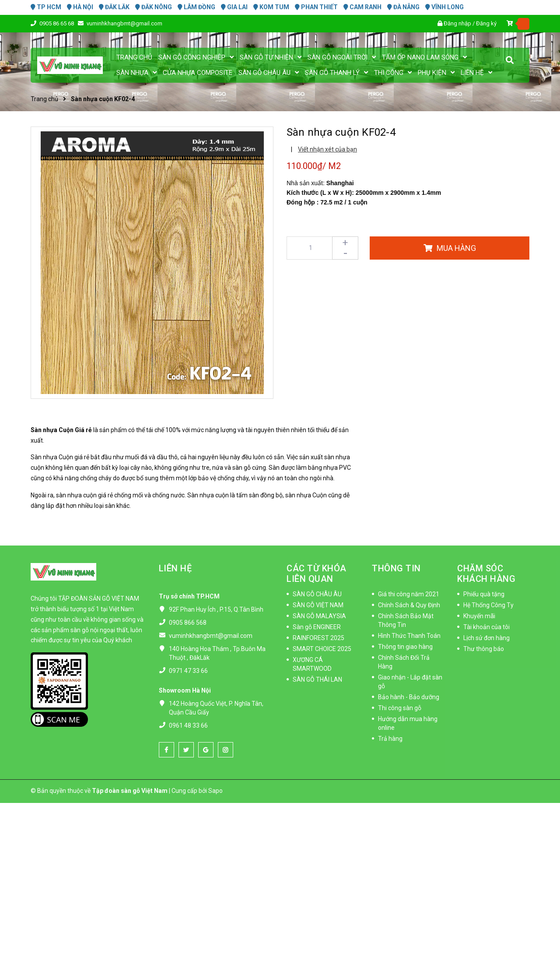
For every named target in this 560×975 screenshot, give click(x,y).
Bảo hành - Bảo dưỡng (409, 697)
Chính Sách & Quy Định (409, 605)
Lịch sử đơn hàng (486, 638)
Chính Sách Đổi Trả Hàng (404, 662)
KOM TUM (271, 7)
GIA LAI (234, 7)
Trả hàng (390, 739)
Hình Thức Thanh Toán (409, 636)
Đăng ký (486, 23)
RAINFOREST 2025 (318, 638)
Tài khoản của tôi (486, 627)
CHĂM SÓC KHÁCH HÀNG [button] (486, 574)
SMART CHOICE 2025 (322, 649)
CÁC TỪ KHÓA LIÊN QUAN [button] (317, 574)
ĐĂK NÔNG (154, 7)
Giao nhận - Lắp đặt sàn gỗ (410, 682)
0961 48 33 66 (188, 725)
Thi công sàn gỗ (400, 708)
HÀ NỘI (80, 7)
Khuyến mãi (479, 616)
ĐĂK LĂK (114, 7)
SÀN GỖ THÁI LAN (317, 679)
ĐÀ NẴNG (403, 7)
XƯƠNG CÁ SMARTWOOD (312, 664)
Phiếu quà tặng (484, 594)
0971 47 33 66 (188, 671)
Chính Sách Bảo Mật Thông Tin (406, 620)
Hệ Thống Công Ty (488, 605)
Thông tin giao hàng (405, 647)
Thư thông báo (484, 649)
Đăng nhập (457, 23)
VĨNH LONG (444, 7)
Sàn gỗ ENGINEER (317, 627)
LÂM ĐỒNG (196, 7)
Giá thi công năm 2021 (409, 594)
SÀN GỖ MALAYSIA (319, 616)
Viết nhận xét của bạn (327, 149)
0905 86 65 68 (57, 23)
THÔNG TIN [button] (396, 568)
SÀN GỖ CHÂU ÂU (317, 594)
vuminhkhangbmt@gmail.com (124, 23)
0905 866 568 (188, 623)
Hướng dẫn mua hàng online (408, 723)
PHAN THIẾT (316, 7)
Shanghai (340, 183)
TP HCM (46, 7)
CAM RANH (362, 7)
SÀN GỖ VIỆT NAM (318, 605)
